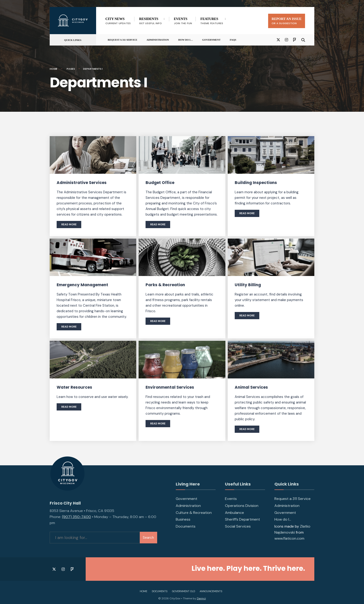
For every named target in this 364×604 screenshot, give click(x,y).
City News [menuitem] (118, 21)
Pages (71, 69)
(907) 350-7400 (76, 517)
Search (148, 538)
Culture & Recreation (194, 513)
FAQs (233, 40)
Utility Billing (248, 285)
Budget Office (160, 183)
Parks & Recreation (165, 285)
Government (211, 40)
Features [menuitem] (212, 21)
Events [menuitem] (183, 21)
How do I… (186, 40)
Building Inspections (256, 183)
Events (231, 499)
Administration (158, 40)
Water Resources (74, 387)
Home (54, 69)
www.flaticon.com (289, 538)
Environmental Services (170, 387)
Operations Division (242, 506)
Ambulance (234, 513)
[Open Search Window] (303, 40)
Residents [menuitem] (150, 21)
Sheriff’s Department (242, 519)
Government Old (184, 591)
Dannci (201, 598)
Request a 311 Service (122, 40)
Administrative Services (82, 183)
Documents (186, 526)
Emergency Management (82, 285)
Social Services (238, 526)
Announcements (211, 591)
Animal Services (251, 387)
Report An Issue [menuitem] (287, 21)
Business (183, 519)
